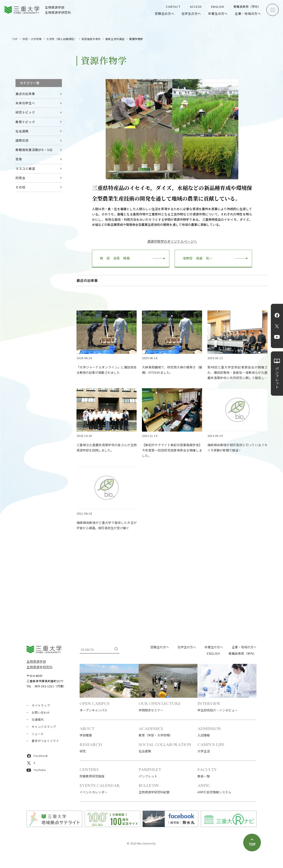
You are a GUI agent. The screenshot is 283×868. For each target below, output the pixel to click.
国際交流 (22, 140)
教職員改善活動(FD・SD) (34, 150)
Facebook (277, 315)
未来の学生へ (25, 103)
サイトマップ (41, 705)
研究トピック (25, 112)
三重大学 (44, 649)
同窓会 (20, 178)
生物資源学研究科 (40, 667)
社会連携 (22, 131)
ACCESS (196, 7)
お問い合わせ (41, 712)
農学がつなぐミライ (45, 741)
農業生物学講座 (115, 39)
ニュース (38, 734)
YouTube (277, 337)
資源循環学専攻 (91, 39)
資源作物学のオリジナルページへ (172, 241)
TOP (15, 39)
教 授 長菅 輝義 (113, 258)
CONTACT (173, 7)
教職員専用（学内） (247, 7)
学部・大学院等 (32, 39)
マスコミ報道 (25, 169)
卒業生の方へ (218, 14)
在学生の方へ (191, 14)
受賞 (19, 159)
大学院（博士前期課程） (62, 39)
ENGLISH (218, 7)
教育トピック (25, 122)
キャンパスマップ (44, 727)
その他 (20, 187)
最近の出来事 (25, 94)
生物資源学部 (36, 661)
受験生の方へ (165, 14)
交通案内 (38, 720)
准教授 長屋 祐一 (196, 258)
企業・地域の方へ (248, 14)
